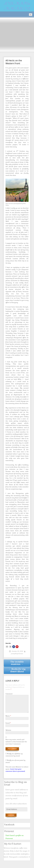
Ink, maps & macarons (17, 6)
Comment (9, 694)
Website (8, 730)
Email (8, 723)
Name (8, 716)
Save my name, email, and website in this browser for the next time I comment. (16, 742)
